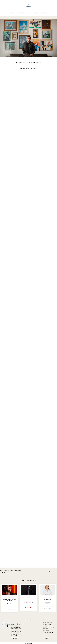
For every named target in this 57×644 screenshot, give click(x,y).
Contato (47, 639)
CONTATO (44, 13)
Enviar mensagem (48, 625)
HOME (12, 13)
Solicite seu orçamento (51, 572)
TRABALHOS (21, 13)
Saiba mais (15, 639)
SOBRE (36, 13)
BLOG (29, 13)
